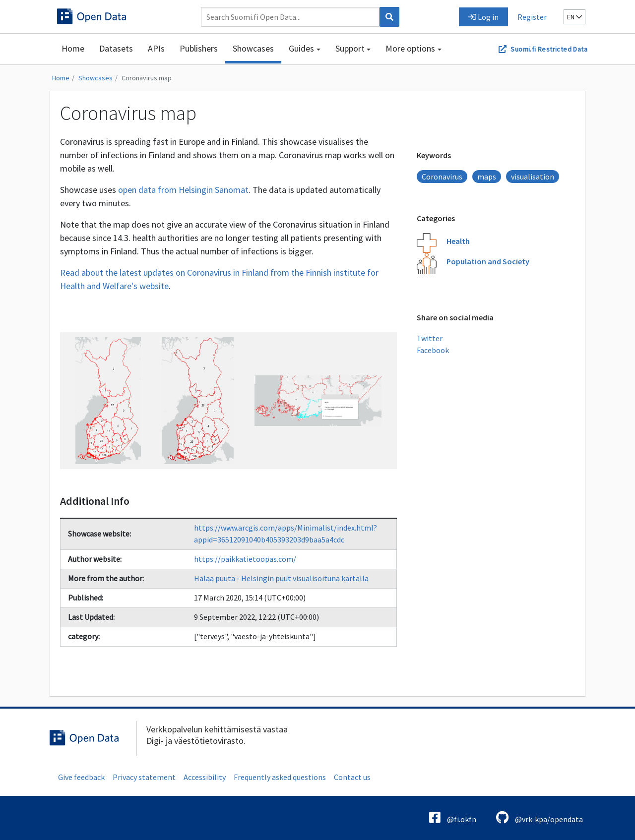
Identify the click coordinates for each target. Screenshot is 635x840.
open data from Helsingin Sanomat (183, 190)
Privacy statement (144, 777)
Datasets (116, 48)
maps (487, 177)
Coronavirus (442, 177)
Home (73, 48)
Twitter (430, 338)
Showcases (253, 48)
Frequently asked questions (280, 777)
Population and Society (488, 261)
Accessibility (205, 777)
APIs (156, 48)
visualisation (533, 177)
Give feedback (81, 777)
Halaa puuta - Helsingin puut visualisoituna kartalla (281, 578)
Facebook (433, 350)
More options (410, 48)
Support (350, 48)
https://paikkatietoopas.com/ (245, 559)
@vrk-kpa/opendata (540, 817)
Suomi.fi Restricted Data (549, 49)
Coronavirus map (147, 78)
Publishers (199, 48)
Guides (301, 48)
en (574, 17)
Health (458, 241)
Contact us (352, 777)
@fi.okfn (453, 817)
